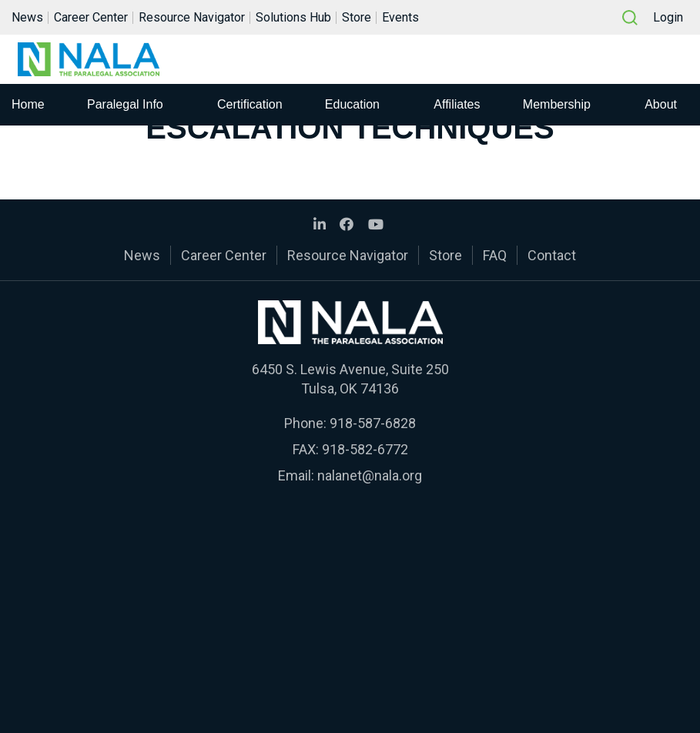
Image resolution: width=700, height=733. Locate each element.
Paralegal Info (125, 106)
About (661, 106)
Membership (557, 106)
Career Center (91, 18)
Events (400, 18)
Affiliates (457, 106)
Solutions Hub (293, 18)
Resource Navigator (192, 18)
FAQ (495, 255)
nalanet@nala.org (370, 475)
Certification (250, 106)
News (27, 18)
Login (668, 18)
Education (352, 106)
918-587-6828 (373, 423)
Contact (552, 255)
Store (357, 18)
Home (28, 106)
